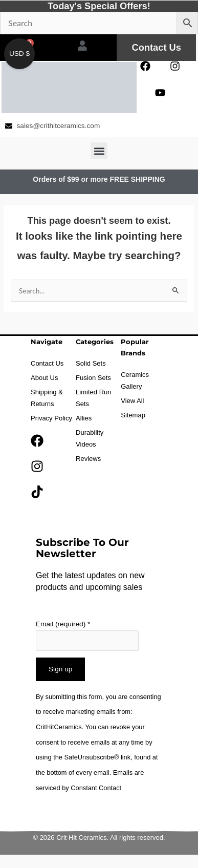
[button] (99, 151)
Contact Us (157, 47)
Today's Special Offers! (99, 6)
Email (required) (63, 624)
